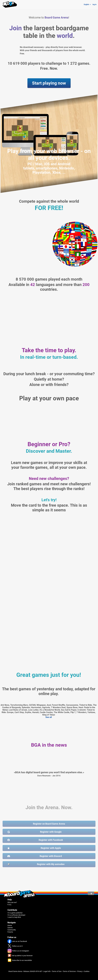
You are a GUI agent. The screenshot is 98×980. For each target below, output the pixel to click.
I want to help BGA (14, 917)
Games (10, 928)
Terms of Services (69, 971)
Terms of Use (57, 971)
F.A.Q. (10, 905)
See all (49, 717)
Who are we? (12, 902)
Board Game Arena (15, 971)
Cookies (87, 971)
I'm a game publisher (15, 913)
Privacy (80, 971)
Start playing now (49, 83)
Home (10, 925)
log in (95, 4)
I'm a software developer (16, 915)
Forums (10, 932)
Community (12, 930)
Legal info (47, 971)
